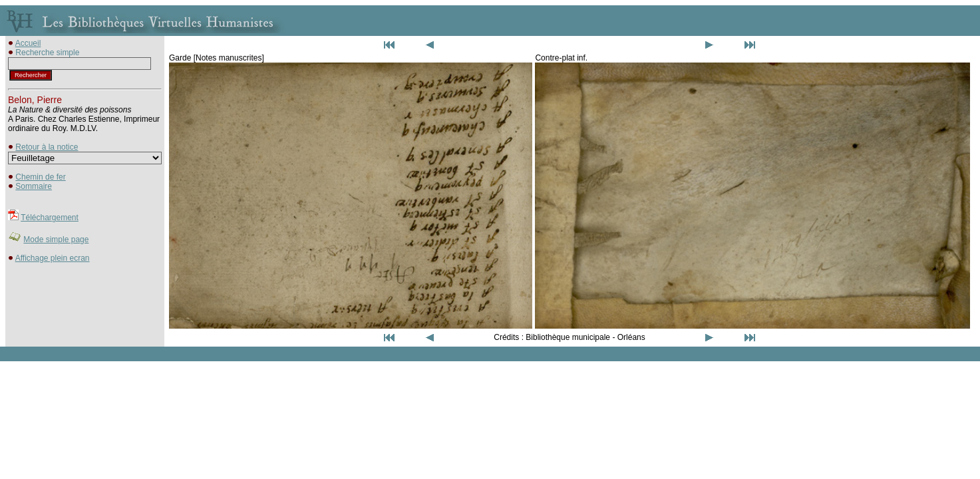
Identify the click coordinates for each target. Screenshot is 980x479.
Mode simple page (56, 239)
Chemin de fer (40, 177)
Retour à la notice (47, 147)
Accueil (28, 43)
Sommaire (34, 186)
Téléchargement (50, 218)
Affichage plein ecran (53, 258)
